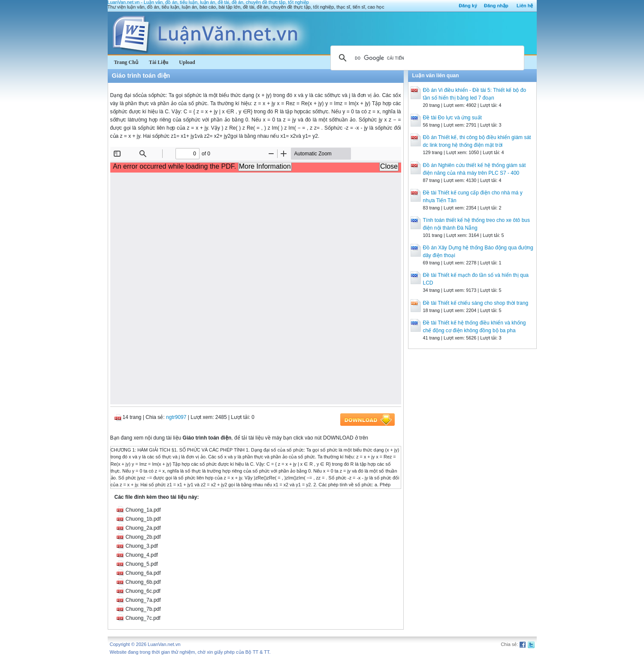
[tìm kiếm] (426, 58)
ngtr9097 (176, 417)
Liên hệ (525, 6)
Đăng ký (468, 6)
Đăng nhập (496, 6)
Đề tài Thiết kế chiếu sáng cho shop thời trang (476, 303)
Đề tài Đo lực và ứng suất (452, 118)
